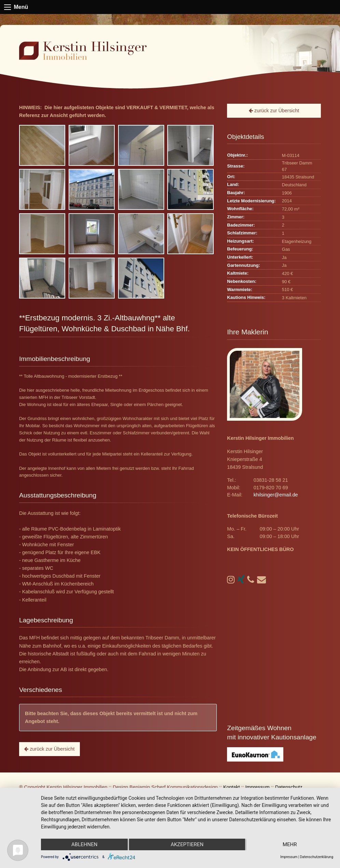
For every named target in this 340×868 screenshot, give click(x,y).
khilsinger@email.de (276, 495)
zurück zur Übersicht (49, 749)
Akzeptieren (187, 844)
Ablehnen (84, 844)
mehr (290, 844)
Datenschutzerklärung (317, 857)
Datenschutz (289, 787)
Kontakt (232, 787)
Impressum (258, 787)
